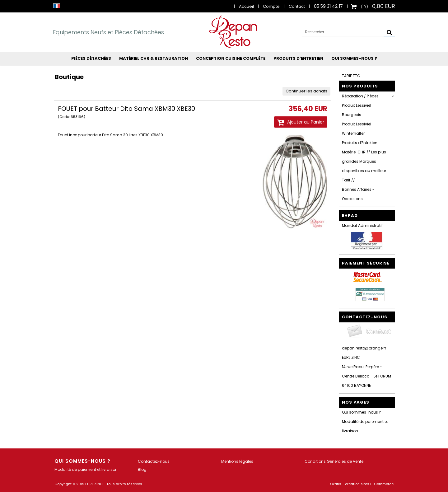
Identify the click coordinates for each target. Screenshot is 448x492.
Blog (142, 469)
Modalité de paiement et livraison (365, 426)
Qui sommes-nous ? (354, 58)
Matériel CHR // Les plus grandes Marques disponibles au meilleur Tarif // (364, 166)
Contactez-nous (154, 461)
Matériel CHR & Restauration (154, 58)
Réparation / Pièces (360, 96)
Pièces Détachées (91, 58)
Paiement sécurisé (366, 263)
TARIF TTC (351, 76)
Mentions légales (237, 461)
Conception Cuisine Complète (231, 58)
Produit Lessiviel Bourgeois (357, 110)
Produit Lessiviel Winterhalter (357, 129)
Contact (297, 6)
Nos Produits (360, 86)
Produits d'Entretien (298, 58)
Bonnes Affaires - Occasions (358, 194)
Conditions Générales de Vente (334, 461)
